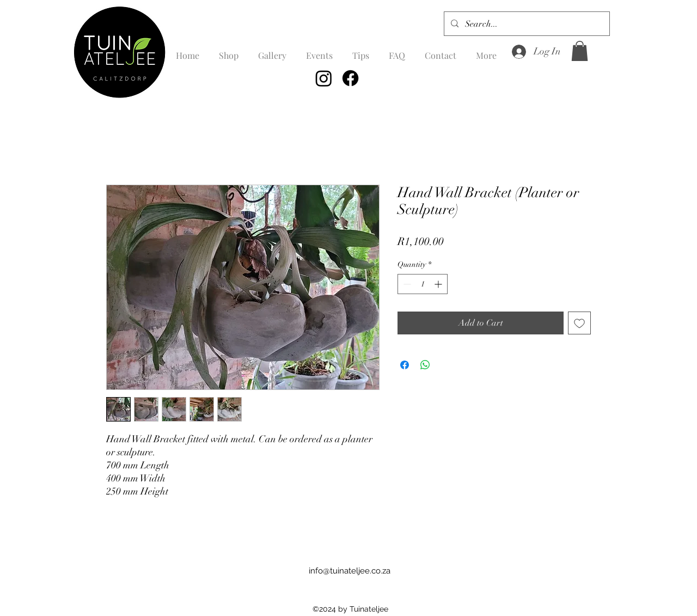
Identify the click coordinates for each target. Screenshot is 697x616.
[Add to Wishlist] (579, 323)
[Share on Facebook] (405, 365)
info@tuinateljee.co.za (350, 571)
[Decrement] (406, 284)
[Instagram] (324, 78)
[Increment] (439, 284)
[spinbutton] (423, 284)
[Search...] (526, 24)
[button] (580, 51)
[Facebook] (350, 78)
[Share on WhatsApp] (425, 365)
